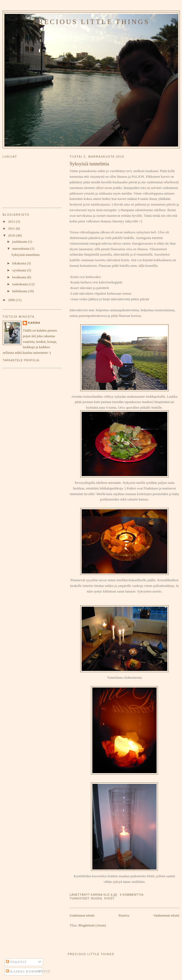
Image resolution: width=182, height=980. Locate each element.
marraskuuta (21, 248)
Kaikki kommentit (28, 971)
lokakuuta (20, 263)
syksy (109, 899)
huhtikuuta (20, 291)
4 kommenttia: (132, 895)
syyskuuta (20, 270)
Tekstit (16, 962)
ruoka (96, 899)
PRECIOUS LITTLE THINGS (91, 22)
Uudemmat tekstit (82, 915)
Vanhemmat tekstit (166, 915)
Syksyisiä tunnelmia (89, 164)
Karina (34, 323)
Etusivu (124, 915)
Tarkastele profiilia (21, 360)
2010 (12, 235)
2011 (12, 228)
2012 (12, 221)
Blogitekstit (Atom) (92, 925)
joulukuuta (20, 242)
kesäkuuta (20, 277)
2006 (12, 300)
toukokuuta (21, 284)
